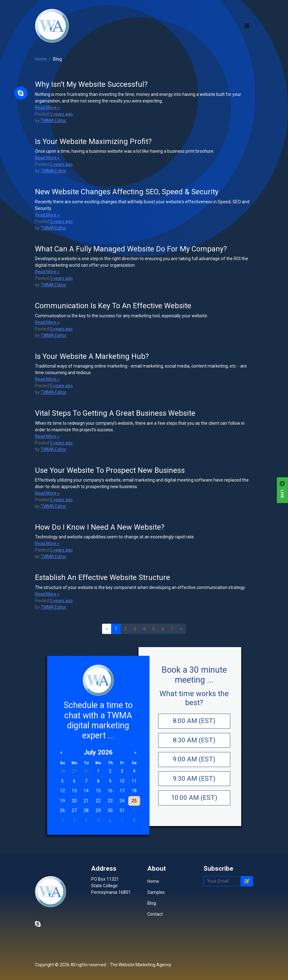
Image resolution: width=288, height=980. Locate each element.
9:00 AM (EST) (194, 783)
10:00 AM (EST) (194, 821)
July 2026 (98, 776)
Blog (57, 83)
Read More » (47, 131)
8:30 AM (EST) (194, 764)
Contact (155, 937)
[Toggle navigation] (247, 38)
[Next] (181, 652)
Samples (156, 915)
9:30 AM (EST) (194, 802)
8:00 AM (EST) (194, 744)
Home (41, 83)
